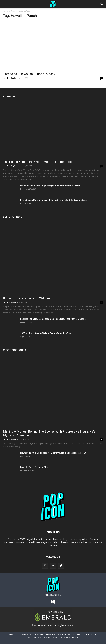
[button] (102, 4)
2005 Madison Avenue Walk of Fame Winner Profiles (46, 333)
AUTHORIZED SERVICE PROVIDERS (48, 635)
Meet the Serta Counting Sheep (35, 467)
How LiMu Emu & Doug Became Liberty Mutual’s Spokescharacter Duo (54, 453)
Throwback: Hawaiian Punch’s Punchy (29, 74)
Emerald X (44, 625)
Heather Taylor (10, 78)
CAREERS (23, 635)
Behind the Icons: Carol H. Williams (27, 298)
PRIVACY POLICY (70, 638)
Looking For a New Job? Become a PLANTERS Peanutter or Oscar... (53, 319)
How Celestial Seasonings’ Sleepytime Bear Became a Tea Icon (51, 186)
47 (102, 439)
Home (6, 11)
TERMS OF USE (52, 638)
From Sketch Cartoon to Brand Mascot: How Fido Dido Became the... (54, 200)
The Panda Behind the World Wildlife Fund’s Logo (37, 162)
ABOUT (12, 635)
